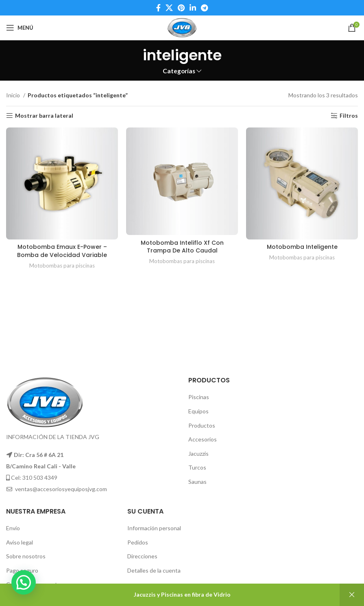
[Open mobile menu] (20, 28)
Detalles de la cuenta (154, 570)
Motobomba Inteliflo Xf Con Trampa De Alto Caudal (182, 247)
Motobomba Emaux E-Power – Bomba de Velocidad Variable (62, 251)
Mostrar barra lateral (44, 116)
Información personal (154, 528)
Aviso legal (20, 542)
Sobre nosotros (26, 556)
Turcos (197, 467)
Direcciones (142, 556)
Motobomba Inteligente (302, 247)
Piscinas (199, 397)
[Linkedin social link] (193, 8)
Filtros (349, 116)
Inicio (14, 95)
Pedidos (138, 542)
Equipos (198, 411)
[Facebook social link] (158, 8)
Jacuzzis (198, 453)
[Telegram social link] (204, 8)
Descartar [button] (352, 595)
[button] (24, 582)
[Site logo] (182, 27)
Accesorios (203, 439)
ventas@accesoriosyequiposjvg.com (61, 489)
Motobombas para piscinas (62, 266)
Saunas (197, 482)
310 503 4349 (40, 478)
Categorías (179, 71)
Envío (13, 528)
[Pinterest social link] (181, 8)
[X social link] (169, 8)
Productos (202, 425)
